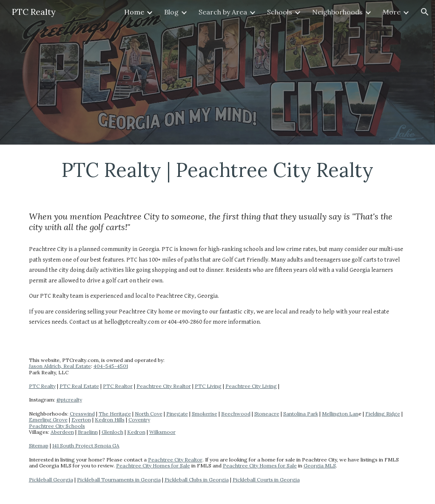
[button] (425, 12)
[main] (218, 170)
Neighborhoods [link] (337, 12)
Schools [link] (280, 12)
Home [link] (134, 12)
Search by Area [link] (223, 12)
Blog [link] (171, 12)
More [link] (392, 12)
